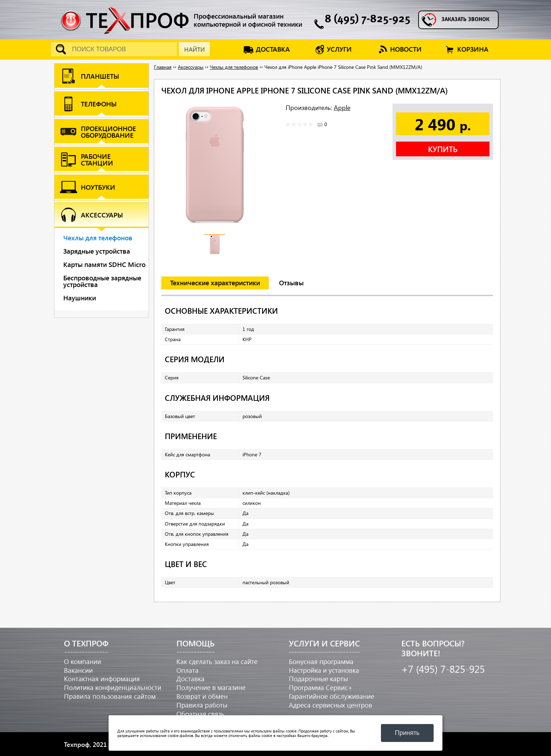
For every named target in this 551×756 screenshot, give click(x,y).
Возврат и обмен (202, 696)
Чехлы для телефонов (98, 238)
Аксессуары (191, 67)
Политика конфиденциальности (113, 687)
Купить (443, 149)
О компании (83, 661)
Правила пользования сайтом (110, 696)
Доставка (190, 679)
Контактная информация (102, 679)
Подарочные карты (318, 679)
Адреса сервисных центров (330, 705)
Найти (195, 49)
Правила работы (202, 705)
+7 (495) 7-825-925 (443, 669)
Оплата (187, 670)
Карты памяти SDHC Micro (104, 264)
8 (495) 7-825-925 (368, 19)
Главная (163, 67)
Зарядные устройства (97, 251)
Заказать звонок (465, 20)
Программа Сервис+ (321, 687)
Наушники (80, 298)
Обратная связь (200, 714)
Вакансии (78, 670)
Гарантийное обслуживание (332, 696)
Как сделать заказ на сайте (217, 661)
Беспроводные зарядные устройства (102, 281)
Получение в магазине (211, 687)
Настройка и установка (324, 670)
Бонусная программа (321, 661)
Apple (342, 107)
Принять (407, 733)
